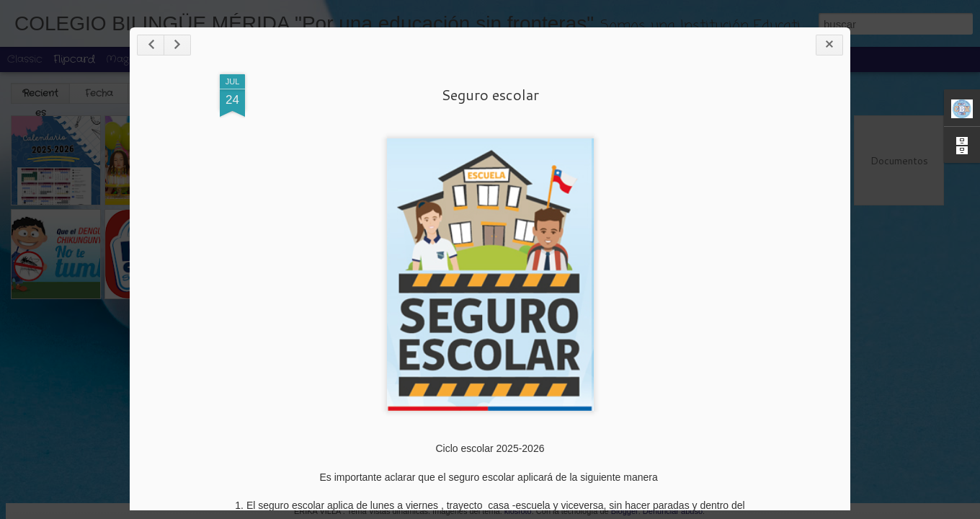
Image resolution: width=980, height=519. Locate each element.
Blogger (625, 511)
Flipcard (74, 59)
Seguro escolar (490, 94)
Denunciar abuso (673, 511)
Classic (25, 59)
